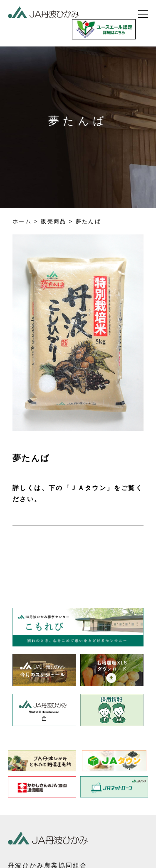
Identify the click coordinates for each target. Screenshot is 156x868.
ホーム (22, 221)
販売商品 (54, 221)
